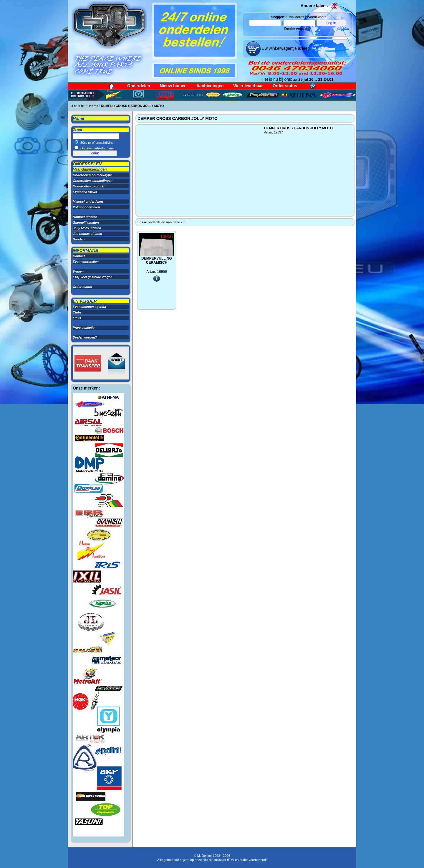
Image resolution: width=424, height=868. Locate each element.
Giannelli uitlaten (86, 222)
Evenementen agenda (89, 307)
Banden (79, 239)
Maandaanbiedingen (90, 169)
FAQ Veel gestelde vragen (93, 277)
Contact (79, 256)
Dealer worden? (297, 29)
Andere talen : (320, 6)
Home (94, 106)
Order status (285, 86)
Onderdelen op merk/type (92, 175)
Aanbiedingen (210, 86)
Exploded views (85, 192)
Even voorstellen (86, 262)
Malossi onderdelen (88, 202)
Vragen (78, 271)
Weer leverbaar (248, 86)
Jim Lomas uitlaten (87, 234)
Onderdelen (139, 86)
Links (77, 318)
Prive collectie (84, 328)
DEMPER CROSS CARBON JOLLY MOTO (132, 106)
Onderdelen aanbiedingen (93, 181)
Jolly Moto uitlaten (87, 228)
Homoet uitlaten (85, 217)
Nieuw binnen (173, 86)
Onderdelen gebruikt (89, 186)
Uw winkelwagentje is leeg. (286, 48)
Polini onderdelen (86, 207)
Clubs (77, 312)
